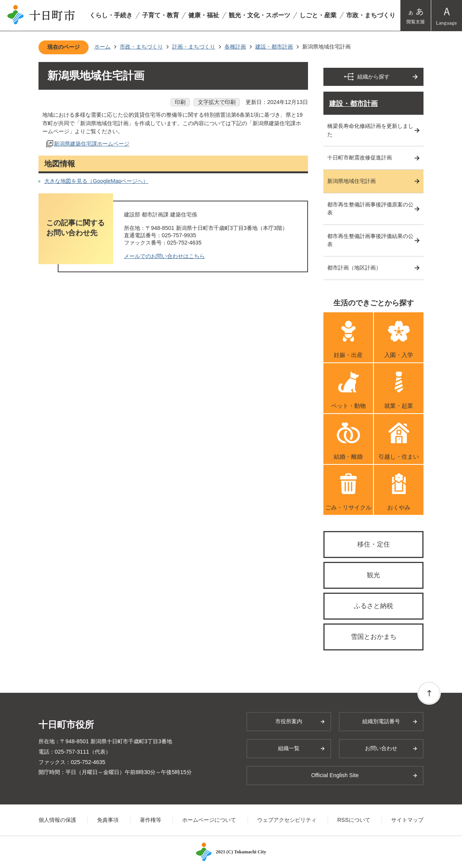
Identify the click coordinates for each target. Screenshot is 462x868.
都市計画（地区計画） (354, 268)
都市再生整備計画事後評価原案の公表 (370, 209)
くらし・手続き (111, 15)
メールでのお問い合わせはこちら (164, 256)
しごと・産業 (318, 15)
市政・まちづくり (371, 15)
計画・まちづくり (194, 47)
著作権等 (151, 820)
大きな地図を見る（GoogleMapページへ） (96, 181)
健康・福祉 (204, 15)
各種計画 (235, 47)
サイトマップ (407, 820)
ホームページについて (209, 820)
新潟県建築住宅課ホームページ (92, 144)
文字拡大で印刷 (217, 102)
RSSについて (354, 820)
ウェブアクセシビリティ (287, 820)
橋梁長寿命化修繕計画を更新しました (370, 130)
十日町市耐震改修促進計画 (360, 158)
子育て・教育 (161, 15)
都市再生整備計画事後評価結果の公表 (370, 240)
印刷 (180, 102)
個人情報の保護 (57, 820)
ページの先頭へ (429, 693)
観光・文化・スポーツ (259, 15)
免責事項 (108, 820)
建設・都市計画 (274, 47)
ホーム (102, 47)
